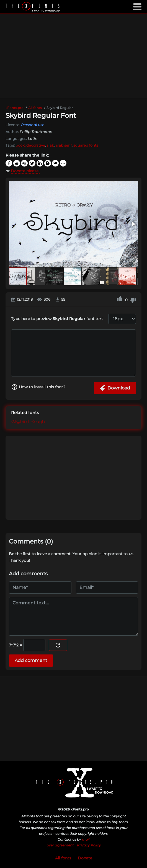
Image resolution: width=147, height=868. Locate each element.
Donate (85, 858)
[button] (133, 224)
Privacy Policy (89, 845)
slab (51, 145)
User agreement (60, 845)
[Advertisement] (73, 56)
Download (115, 388)
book (20, 145)
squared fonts (86, 145)
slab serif (64, 145)
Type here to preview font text (57, 319)
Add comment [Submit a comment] (31, 660)
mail (86, 839)
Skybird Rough (28, 422)
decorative (36, 145)
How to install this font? (38, 387)
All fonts (63, 858)
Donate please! (25, 171)
